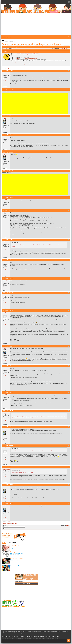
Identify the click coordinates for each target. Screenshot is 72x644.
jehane (4, 118)
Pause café (9, 67)
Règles (17, 47)
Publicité (42, 636)
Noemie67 (5, 137)
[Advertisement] (36, 24)
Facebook (34, 10)
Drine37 (4, 313)
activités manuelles (27, 638)
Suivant (9, 69)
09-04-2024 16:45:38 (8, 446)
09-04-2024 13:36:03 (8, 366)
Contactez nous (55, 636)
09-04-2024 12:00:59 (8, 346)
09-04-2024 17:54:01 (8, 467)
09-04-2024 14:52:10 (8, 393)
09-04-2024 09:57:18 (8, 210)
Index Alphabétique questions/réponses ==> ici (21, 64)
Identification (32, 47)
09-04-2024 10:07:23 (8, 260)
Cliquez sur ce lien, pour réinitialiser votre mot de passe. (26, 59)
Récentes (61, 49)
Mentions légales (10, 636)
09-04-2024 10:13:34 (8, 278)
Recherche (21, 47)
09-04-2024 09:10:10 (8, 135)
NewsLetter (38, 10)
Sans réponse (67, 49)
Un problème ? (30, 636)
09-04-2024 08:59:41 (8, 116)
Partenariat (48, 636)
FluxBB (68, 526)
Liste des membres (10, 47)
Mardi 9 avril (15, 67)
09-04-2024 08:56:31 (8, 71)
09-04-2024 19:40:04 (8, 485)
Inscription (27, 47)
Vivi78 (4, 262)
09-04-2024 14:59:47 (8, 411)
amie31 (4, 295)
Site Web (5, 80)
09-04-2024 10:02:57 (8, 240)
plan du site (37, 636)
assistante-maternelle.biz (16, 638)
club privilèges (56, 638)
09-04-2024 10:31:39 (8, 310)
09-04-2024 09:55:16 (8, 198)
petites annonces (47, 638)
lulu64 (4, 213)
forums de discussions (37, 638)
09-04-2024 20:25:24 (8, 503)
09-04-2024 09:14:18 (8, 152)
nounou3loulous (6, 73)
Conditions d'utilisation (20, 636)
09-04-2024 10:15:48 (8, 293)
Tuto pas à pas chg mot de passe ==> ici (20, 63)
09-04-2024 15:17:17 (8, 427)
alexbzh (4, 368)
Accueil (4, 47)
